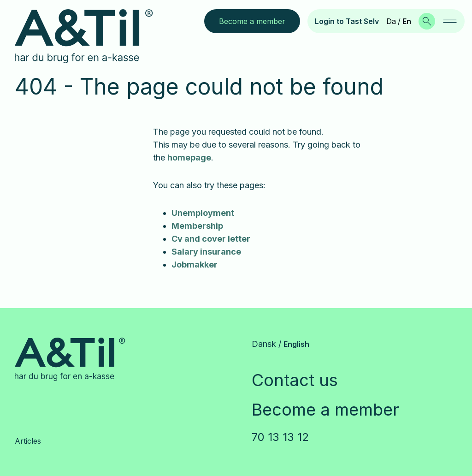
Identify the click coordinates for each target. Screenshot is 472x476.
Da (391, 21)
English (296, 344)
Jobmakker (195, 265)
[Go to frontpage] (91, 36)
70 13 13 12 (280, 437)
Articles (28, 441)
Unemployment (203, 213)
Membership (197, 226)
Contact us (295, 380)
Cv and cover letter (211, 239)
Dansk (264, 344)
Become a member (325, 410)
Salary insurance (206, 252)
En (407, 21)
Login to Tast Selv (347, 21)
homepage (189, 158)
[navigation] (450, 21)
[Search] (427, 21)
